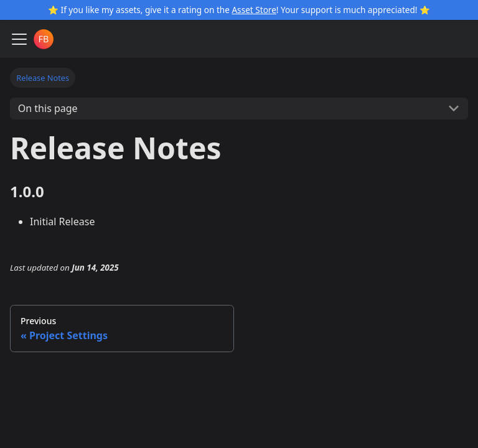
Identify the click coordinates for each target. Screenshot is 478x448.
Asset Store (254, 10)
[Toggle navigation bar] (19, 39)
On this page (48, 108)
